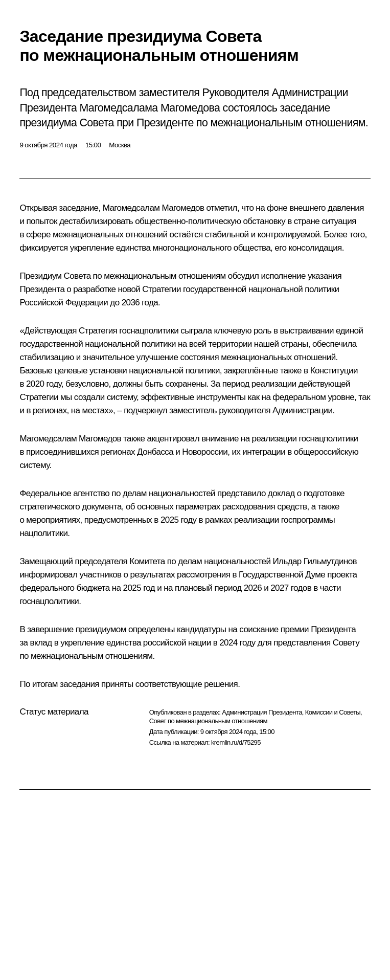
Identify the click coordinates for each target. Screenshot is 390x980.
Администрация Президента (262, 712)
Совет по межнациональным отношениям (208, 721)
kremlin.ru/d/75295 (236, 742)
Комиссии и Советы (333, 712)
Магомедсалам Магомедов (154, 208)
